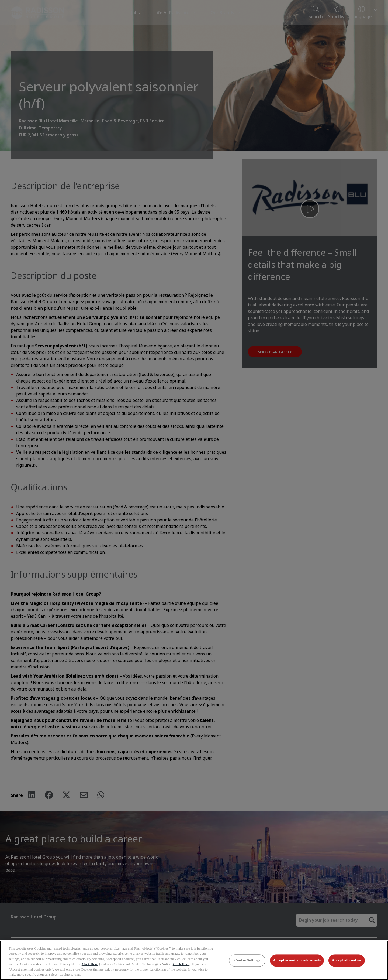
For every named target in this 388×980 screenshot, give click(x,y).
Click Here (90, 964)
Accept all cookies (347, 960)
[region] (194, 960)
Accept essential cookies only (297, 960)
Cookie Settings (247, 960)
